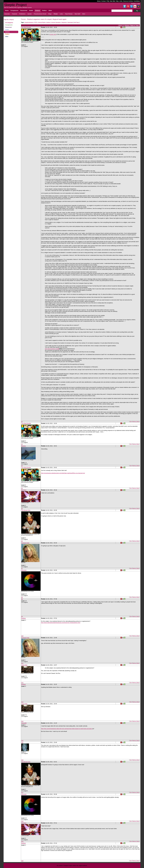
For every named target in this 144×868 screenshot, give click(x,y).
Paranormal (8, 27)
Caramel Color (25, 543)
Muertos (23, 446)
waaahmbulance (29, 22)
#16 (22, 760)
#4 (22, 488)
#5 (22, 509)
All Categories (9, 23)
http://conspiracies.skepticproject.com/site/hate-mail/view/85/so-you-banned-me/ (63, 473)
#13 (22, 702)
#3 (22, 466)
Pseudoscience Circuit (40, 14)
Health (7, 30)
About (99, 1)
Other (7, 37)
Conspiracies (9, 25)
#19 (22, 841)
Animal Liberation (56, 22)
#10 (22, 636)
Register (134, 4)
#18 (22, 821)
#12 (22, 683)
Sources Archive (128, 1)
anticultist (24, 570)
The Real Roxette (26, 27)
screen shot (53, 34)
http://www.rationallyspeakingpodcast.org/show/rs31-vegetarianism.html (61, 623)
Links (121, 1)
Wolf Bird (24, 490)
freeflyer (23, 618)
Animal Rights (42, 22)
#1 (22, 422)
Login (138, 4)
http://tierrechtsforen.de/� (52, 349)
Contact (104, 1)
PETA (36, 22)
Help (117, 1)
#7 (22, 568)
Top (131, 421)
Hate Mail (113, 1)
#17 (22, 792)
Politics (7, 34)
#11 (22, 663)
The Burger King (26, 510)
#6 (22, 541)
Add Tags (76, 22)
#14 (22, 721)
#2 (22, 444)
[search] (122, 11)
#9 (22, 617)
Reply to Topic (135, 25)
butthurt (48, 22)
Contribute (137, 1)
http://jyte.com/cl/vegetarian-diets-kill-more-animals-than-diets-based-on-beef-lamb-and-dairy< (67, 729)
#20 (22, 861)
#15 (22, 741)
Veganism (64, 22)
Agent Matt (24, 665)
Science (7, 32)
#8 (22, 597)
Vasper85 (24, 723)
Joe (22, 742)
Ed (22, 599)
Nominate (70, 22)
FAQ (108, 1)
